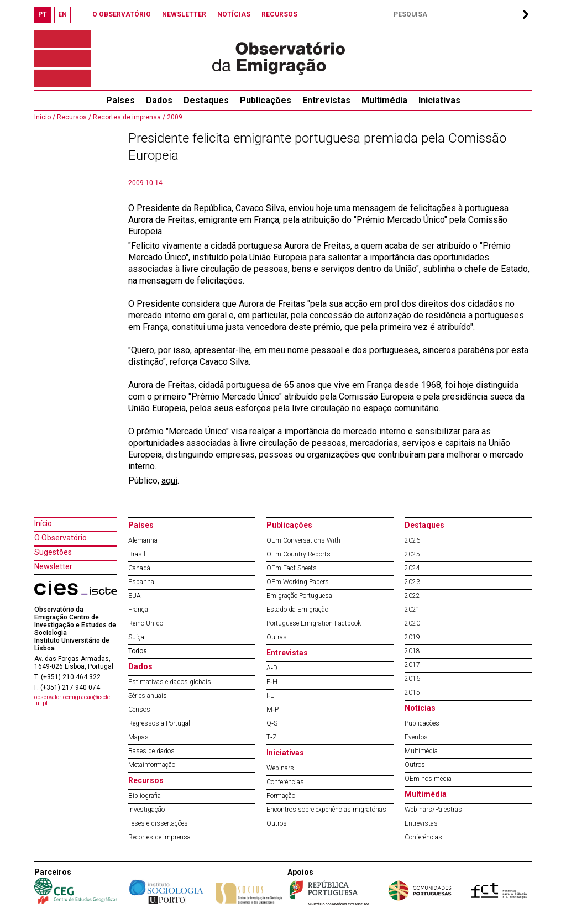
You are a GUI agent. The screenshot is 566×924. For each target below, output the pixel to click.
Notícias (420, 708)
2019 (412, 637)
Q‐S (272, 723)
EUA (135, 596)
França (138, 610)
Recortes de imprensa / (128, 117)
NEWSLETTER (184, 14)
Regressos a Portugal (159, 723)
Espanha (141, 582)
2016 (412, 679)
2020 (412, 623)
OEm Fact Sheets (292, 568)
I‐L (270, 696)
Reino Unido (146, 623)
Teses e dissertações (158, 823)
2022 (412, 596)
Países (141, 525)
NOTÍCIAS (234, 14)
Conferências (285, 782)
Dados (159, 100)
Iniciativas (439, 100)
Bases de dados (151, 751)
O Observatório (61, 538)
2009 (174, 117)
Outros (277, 823)
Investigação (146, 810)
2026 (412, 540)
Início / (45, 117)
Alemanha (143, 540)
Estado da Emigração (297, 610)
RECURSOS (279, 14)
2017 (412, 665)
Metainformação (152, 765)
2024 (412, 568)
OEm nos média (428, 779)
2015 (412, 692)
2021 (412, 610)
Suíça (136, 637)
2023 (412, 582)
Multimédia (384, 100)
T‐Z (272, 737)
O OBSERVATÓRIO (122, 14)
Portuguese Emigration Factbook (314, 623)
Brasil (137, 554)
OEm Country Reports (298, 554)
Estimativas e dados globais (170, 682)
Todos (138, 651)
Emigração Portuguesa (299, 596)
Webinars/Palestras (433, 810)
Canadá (139, 568)
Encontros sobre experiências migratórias (326, 810)
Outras (277, 637)
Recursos (146, 780)
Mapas (138, 737)
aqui (169, 481)
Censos (139, 710)
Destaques (206, 100)
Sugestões (53, 552)
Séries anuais (148, 696)
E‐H (272, 682)
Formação (281, 796)
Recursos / (73, 117)
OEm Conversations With (303, 540)
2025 (412, 554)
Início (43, 523)
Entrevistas (326, 100)
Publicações (266, 100)
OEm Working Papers (298, 582)
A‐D (272, 668)
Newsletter (53, 566)
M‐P (272, 710)
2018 (412, 651)
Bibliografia (145, 796)
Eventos (416, 737)
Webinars (280, 768)
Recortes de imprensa (159, 837)
